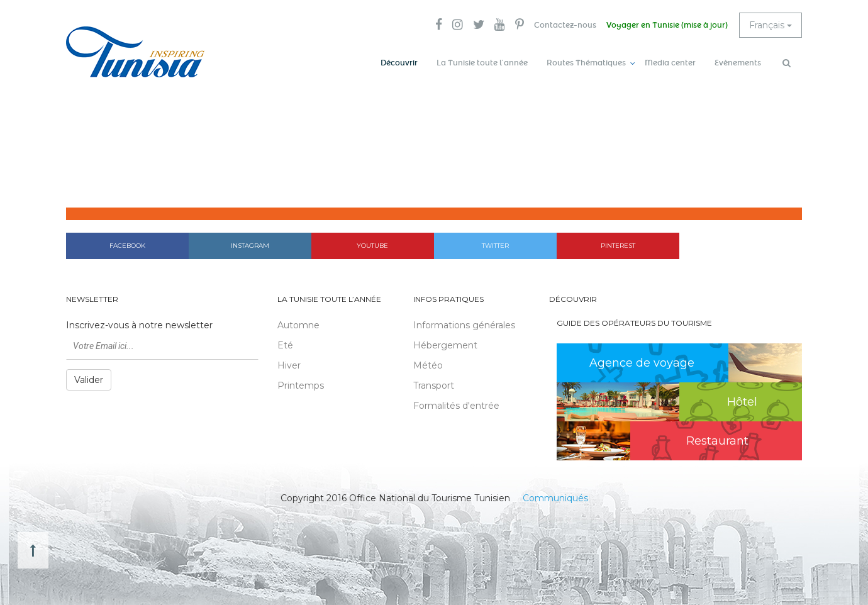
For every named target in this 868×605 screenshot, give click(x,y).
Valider (89, 380)
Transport (434, 386)
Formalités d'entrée (456, 406)
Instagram (250, 246)
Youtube (372, 246)
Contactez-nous (565, 25)
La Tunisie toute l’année (482, 63)
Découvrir (399, 63)
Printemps (301, 386)
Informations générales (464, 325)
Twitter (495, 246)
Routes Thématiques (586, 63)
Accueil (614, 189)
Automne (298, 325)
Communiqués (555, 498)
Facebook (127, 246)
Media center (670, 63)
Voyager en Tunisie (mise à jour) (667, 25)
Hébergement (445, 345)
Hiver (289, 365)
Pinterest (618, 246)
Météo (428, 365)
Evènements (738, 63)
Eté (285, 345)
